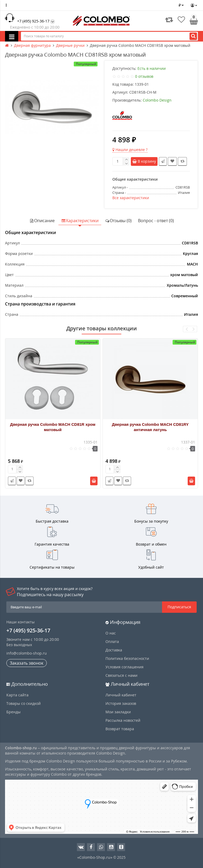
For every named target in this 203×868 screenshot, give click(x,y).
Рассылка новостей (123, 720)
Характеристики (80, 221)
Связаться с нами (121, 675)
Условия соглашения (124, 667)
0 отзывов (144, 76)
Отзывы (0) (118, 221)
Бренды (13, 712)
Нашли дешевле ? (130, 150)
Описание (42, 221)
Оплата (112, 641)
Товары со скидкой (24, 703)
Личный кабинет (121, 695)
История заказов (121, 703)
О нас (111, 633)
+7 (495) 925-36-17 (33, 21)
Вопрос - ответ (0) (156, 221)
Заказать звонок (27, 663)
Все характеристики (131, 198)
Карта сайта (17, 695)
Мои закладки (118, 712)
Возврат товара (120, 729)
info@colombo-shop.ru (27, 653)
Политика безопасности (127, 658)
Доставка (114, 650)
